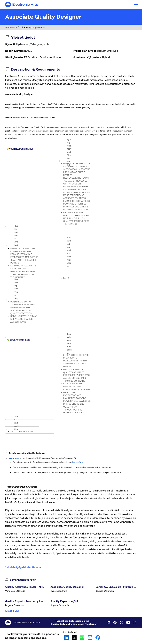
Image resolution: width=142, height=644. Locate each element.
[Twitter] (122, 622)
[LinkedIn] (109, 622)
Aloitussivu (11, 27)
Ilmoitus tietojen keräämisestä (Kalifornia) (74, 624)
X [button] (74, 637)
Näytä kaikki (13, 611)
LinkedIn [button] (66, 637)
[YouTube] (128, 622)
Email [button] (90, 637)
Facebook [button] (98, 637)
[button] (136, 4)
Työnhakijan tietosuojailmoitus (72, 621)
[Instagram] (135, 622)
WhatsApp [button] (82, 637)
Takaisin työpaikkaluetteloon (23, 567)
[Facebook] (115, 622)
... (20, 27)
